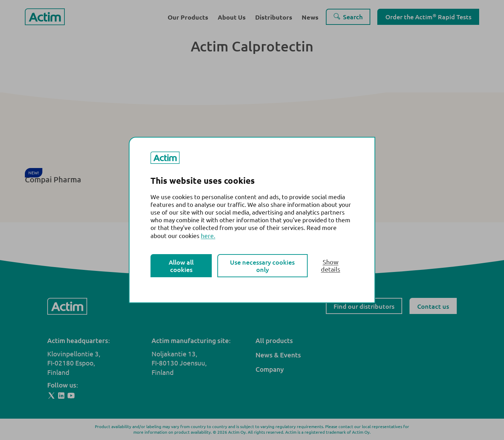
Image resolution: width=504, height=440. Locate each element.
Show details (331, 265)
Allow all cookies (181, 266)
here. (208, 235)
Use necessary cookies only (262, 266)
